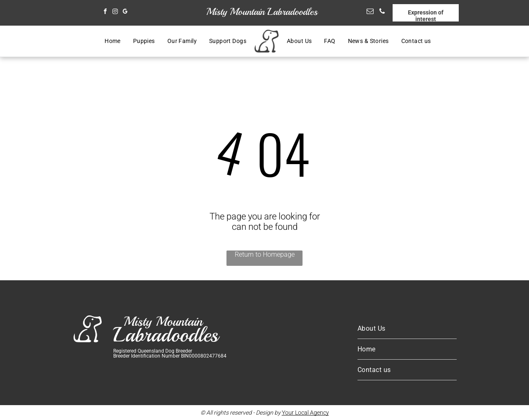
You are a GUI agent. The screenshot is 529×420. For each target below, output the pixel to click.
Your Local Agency (305, 413)
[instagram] (115, 13)
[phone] (382, 12)
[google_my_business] (125, 13)
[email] (370, 12)
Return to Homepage (265, 254)
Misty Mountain (235, 12)
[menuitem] (113, 41)
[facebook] (105, 13)
